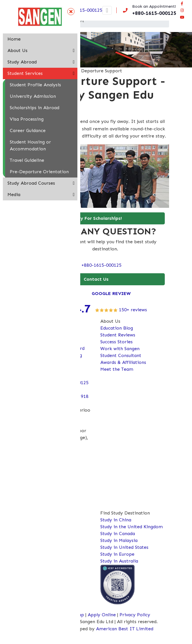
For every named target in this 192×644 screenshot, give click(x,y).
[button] (74, 51)
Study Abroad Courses (31, 183)
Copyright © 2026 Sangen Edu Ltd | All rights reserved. (98, 622)
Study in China (116, 520)
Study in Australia (119, 561)
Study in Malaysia (119, 540)
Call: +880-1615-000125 (96, 265)
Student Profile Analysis (35, 85)
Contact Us (96, 279)
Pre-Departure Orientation (39, 172)
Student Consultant (121, 355)
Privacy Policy (135, 615)
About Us (17, 50)
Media (14, 195)
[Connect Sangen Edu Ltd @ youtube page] (182, 17)
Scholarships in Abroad (35, 108)
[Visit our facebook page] (182, 3)
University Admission (33, 96)
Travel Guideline (27, 160)
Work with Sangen (120, 349)
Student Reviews (118, 335)
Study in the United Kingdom (132, 527)
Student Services (25, 73)
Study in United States (124, 547)
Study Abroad (22, 62)
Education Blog (117, 328)
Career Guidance (28, 130)
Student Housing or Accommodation (30, 145)
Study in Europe (117, 554)
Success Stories (116, 342)
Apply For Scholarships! (96, 218)
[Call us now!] (148, 10)
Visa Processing (27, 119)
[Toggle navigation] (107, 10)
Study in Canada (118, 534)
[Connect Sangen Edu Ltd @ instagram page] (182, 10)
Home (14, 39)
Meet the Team (117, 369)
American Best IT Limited (125, 629)
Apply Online (102, 615)
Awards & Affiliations (123, 362)
